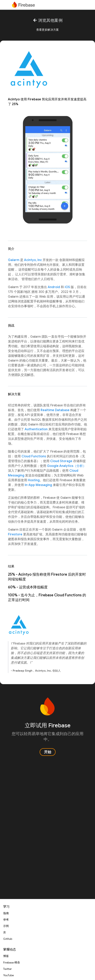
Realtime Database (55, 410)
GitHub (8, 939)
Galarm (14, 260)
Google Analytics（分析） (67, 466)
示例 (6, 926)
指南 (6, 913)
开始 (48, 752)
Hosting (34, 480)
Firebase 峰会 (12, 962)
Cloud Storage (61, 461)
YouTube (8, 975)
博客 (6, 956)
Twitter (7, 969)
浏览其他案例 (47, 20)
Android (54, 287)
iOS (67, 287)
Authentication (36, 429)
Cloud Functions (34, 456)
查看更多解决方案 (48, 30)
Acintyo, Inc (33, 260)
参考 (6, 920)
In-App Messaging (38, 485)
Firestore (15, 534)
